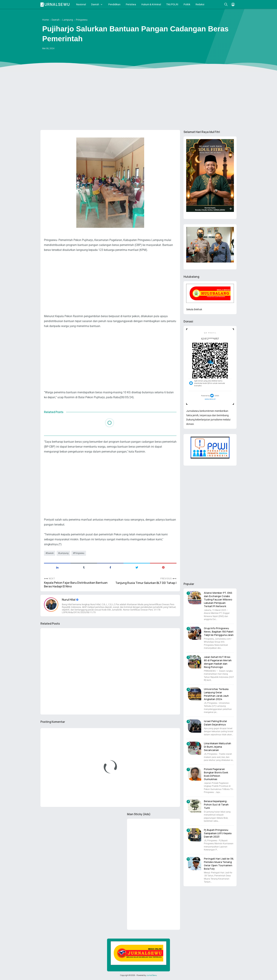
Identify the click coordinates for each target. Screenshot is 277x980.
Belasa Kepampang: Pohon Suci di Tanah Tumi (216, 805)
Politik (187, 4)
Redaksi (200, 4)
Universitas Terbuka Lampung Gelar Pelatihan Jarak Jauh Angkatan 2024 (216, 694)
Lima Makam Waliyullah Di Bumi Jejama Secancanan (217, 747)
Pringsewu (79, 553)
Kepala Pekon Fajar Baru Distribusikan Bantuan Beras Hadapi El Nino (76, 585)
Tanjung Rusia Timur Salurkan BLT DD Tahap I (146, 583)
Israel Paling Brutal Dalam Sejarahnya (215, 723)
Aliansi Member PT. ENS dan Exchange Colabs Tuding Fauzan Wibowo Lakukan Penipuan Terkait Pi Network (218, 599)
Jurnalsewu (56, 4)
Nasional (81, 4)
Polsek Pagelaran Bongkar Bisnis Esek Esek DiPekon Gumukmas (216, 774)
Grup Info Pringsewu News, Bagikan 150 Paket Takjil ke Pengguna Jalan (219, 632)
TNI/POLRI (172, 4)
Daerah (95, 4)
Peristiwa (131, 4)
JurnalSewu (152, 975)
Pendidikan (114, 4)
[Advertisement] (138, 100)
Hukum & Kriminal (151, 4)
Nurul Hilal (69, 600)
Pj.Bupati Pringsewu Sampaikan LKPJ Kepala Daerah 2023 (218, 833)
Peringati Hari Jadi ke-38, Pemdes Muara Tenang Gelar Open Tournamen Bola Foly (219, 864)
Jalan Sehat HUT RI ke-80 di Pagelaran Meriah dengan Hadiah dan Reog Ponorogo (218, 662)
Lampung (64, 553)
